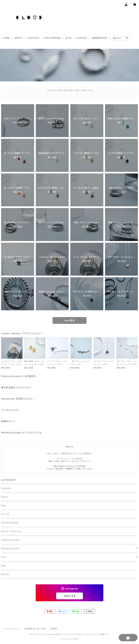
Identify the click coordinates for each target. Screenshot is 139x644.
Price (4, 557)
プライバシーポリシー (12, 629)
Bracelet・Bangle (10, 523)
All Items (5, 574)
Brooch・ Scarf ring (11, 531)
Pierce (5, 497)
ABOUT (19, 38)
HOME (7, 38)
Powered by (69, 639)
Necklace (6, 488)
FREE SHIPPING (53, 38)
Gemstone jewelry (10, 540)
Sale (3, 566)
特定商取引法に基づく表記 (35, 629)
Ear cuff (5, 514)
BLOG (69, 38)
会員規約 (54, 629)
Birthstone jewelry (10, 548)
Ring (3, 505)
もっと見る (69, 320)
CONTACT (82, 38)
